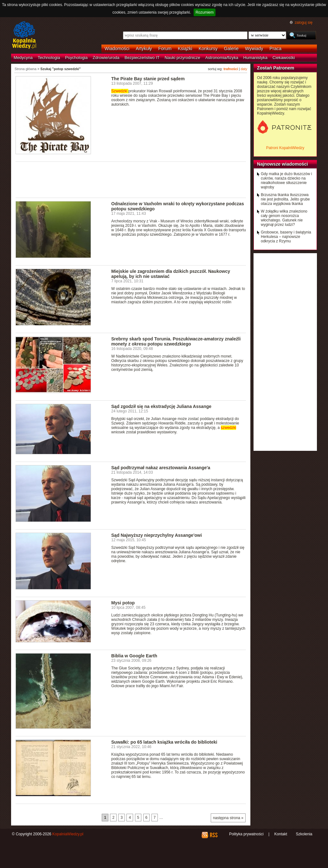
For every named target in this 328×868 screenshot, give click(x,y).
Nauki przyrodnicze (183, 58)
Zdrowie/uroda (106, 58)
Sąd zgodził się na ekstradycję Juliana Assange (161, 406)
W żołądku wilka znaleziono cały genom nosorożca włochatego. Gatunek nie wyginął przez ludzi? (284, 218)
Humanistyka (255, 58)
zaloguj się (304, 23)
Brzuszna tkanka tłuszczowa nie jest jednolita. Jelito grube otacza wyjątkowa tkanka (285, 199)
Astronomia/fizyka (222, 58)
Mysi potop (123, 603)
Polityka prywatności (246, 834)
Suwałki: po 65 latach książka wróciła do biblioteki (164, 742)
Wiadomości (117, 49)
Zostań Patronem (276, 68)
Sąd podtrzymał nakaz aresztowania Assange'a (161, 468)
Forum (165, 49)
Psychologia (77, 58)
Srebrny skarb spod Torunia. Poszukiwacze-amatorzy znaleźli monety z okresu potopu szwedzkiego (176, 341)
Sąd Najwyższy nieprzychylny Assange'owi (157, 535)
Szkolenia (304, 834)
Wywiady (254, 49)
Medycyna (23, 58)
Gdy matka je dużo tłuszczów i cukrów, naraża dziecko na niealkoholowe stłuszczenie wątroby (286, 181)
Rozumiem (205, 12)
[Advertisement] (131, 179)
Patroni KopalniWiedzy (285, 148)
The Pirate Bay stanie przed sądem (148, 79)
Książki (185, 49)
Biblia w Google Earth (134, 656)
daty (244, 69)
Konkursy (208, 49)
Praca (276, 49)
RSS (213, 835)
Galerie (231, 49)
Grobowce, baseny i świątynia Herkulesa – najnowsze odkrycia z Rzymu (286, 237)
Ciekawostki (284, 58)
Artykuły (144, 49)
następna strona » (228, 818)
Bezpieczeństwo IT (142, 58)
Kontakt (281, 834)
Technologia (49, 58)
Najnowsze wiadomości (283, 164)
